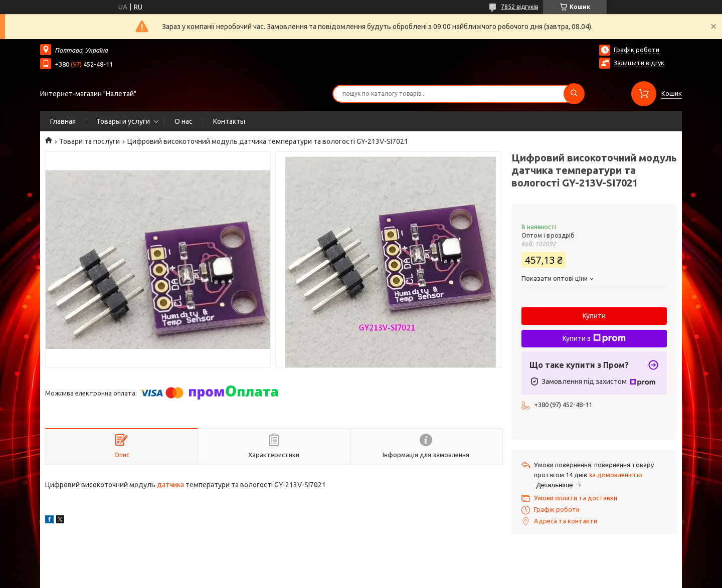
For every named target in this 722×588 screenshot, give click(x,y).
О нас (184, 121)
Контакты (229, 121)
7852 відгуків (519, 7)
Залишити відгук (639, 63)
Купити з (594, 338)
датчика (170, 485)
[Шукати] (574, 94)
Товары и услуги (123, 121)
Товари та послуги (89, 141)
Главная (63, 121)
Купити (594, 316)
